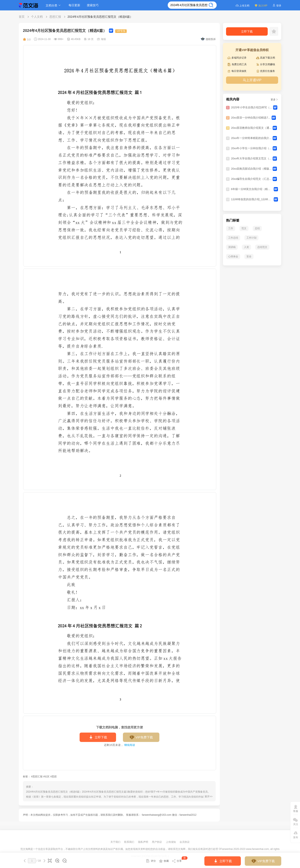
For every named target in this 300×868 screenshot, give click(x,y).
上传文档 (242, 5)
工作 (231, 228)
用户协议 (157, 842)
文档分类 (54, 5)
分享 (180, 860)
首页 (22, 17)
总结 (257, 228)
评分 (151, 861)
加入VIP (261, 5)
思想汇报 (55, 17)
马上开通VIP (252, 80)
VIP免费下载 (141, 737)
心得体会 (233, 256)
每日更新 (74, 5)
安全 (249, 256)
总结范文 (262, 247)
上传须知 (171, 842)
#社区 (46, 777)
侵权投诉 (208, 39)
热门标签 (233, 220)
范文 (244, 228)
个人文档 (37, 17)
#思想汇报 (37, 777)
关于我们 (116, 842)
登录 (277, 5)
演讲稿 (232, 247)
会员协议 (185, 842)
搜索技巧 (93, 5)
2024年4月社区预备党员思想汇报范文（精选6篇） (100, 17)
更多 (274, 100)
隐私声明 (143, 842)
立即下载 (98, 737)
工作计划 (251, 238)
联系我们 (129, 842)
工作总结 (233, 238)
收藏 (164, 861)
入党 (246, 247)
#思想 (53, 777)
